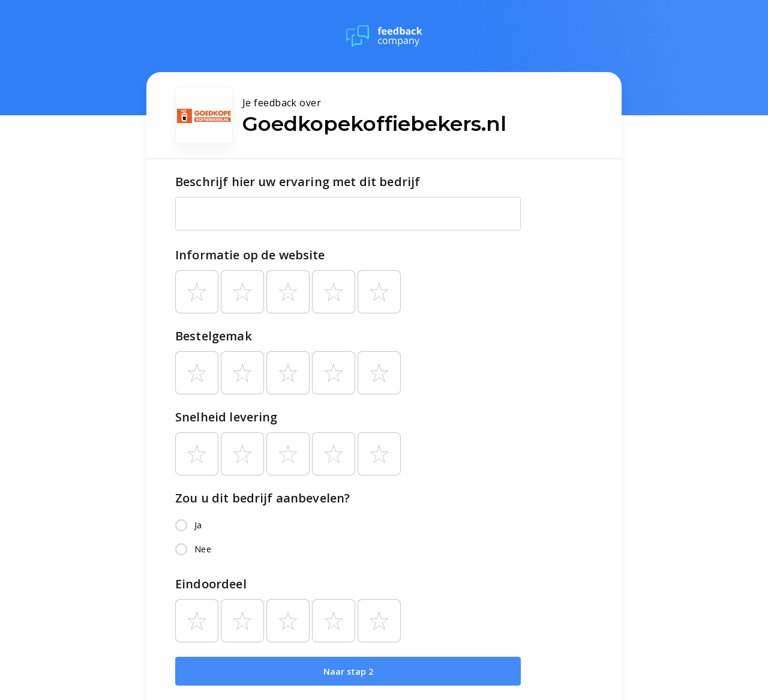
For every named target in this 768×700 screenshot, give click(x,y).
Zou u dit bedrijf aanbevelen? (262, 498)
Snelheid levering (226, 417)
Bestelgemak (214, 336)
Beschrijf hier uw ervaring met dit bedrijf (298, 182)
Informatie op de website (250, 255)
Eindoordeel (211, 584)
